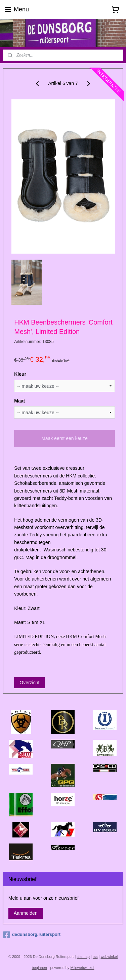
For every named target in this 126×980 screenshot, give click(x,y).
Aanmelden (26, 913)
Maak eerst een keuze (65, 439)
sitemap (83, 957)
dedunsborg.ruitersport (32, 935)
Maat (19, 401)
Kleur (20, 374)
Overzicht (29, 683)
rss (95, 957)
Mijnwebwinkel (82, 968)
